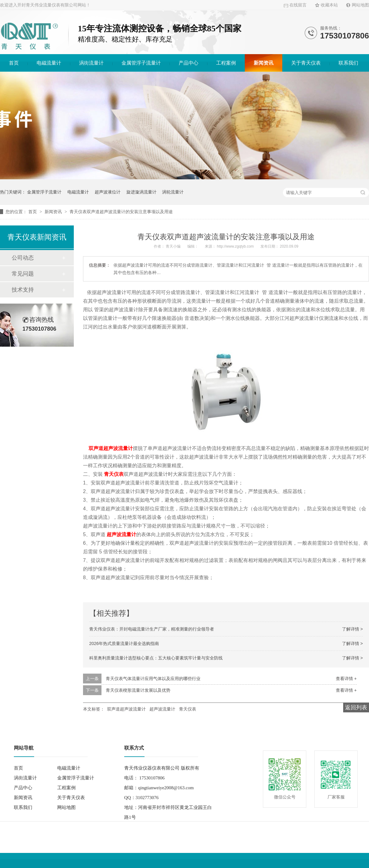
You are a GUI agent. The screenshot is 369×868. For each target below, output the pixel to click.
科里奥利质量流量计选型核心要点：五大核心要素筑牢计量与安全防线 (156, 658)
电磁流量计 (49, 63)
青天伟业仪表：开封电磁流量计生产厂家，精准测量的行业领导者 (152, 629)
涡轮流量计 (173, 192)
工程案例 (226, 63)
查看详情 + (346, 679)
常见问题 (23, 274)
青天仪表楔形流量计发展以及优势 (138, 690)
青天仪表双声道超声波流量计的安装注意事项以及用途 (121, 212)
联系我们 (348, 63)
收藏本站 (329, 5)
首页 (14, 63)
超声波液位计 (108, 192)
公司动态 (23, 258)
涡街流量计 (91, 63)
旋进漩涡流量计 (141, 192)
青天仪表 (114, 474)
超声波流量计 (121, 534)
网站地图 (360, 5)
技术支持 (23, 290)
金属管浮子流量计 (141, 63)
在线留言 (298, 5)
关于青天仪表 (306, 63)
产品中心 (188, 63)
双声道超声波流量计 (111, 448)
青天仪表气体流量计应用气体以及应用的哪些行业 (153, 679)
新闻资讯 (264, 63)
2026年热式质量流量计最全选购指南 (124, 643)
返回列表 (356, 707)
